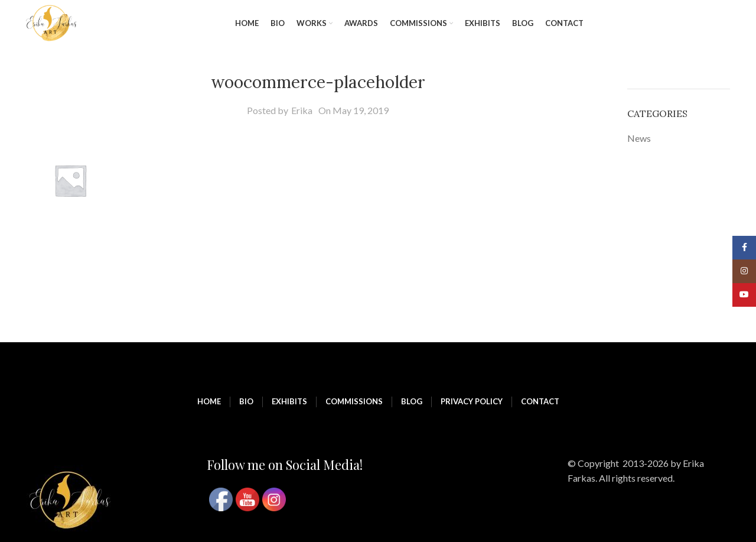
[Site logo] (51, 22)
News (639, 138)
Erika (302, 110)
